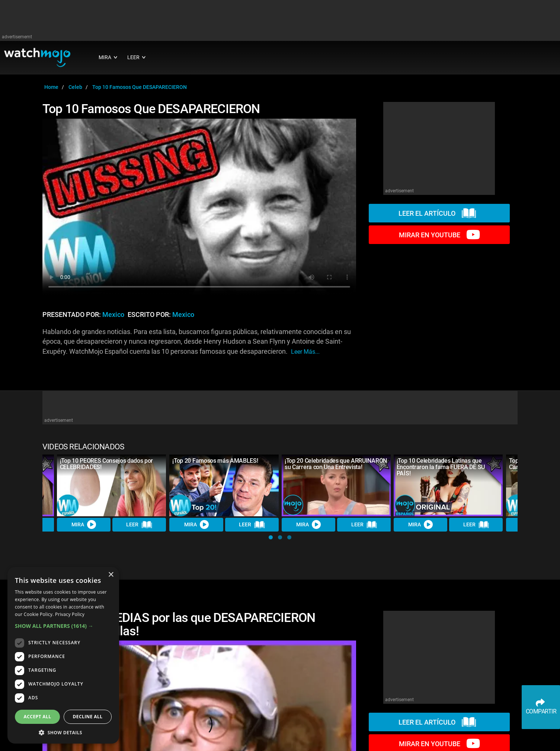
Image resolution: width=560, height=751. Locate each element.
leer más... (305, 352)
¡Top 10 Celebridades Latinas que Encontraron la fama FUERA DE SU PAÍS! (441, 467)
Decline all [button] (88, 717)
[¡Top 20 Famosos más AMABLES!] (224, 485)
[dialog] (63, 655)
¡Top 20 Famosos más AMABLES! (215, 461)
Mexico (113, 315)
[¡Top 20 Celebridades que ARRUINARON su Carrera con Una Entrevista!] (336, 485)
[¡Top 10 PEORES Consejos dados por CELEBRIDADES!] (112, 485)
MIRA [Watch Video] (84, 524)
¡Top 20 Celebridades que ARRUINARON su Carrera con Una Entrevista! (336, 464)
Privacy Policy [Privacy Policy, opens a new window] (70, 614)
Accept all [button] (38, 717)
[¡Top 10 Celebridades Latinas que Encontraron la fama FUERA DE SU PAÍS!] (448, 485)
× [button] (111, 575)
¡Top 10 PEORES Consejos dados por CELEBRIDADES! (106, 464)
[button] (271, 537)
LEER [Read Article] (140, 524)
